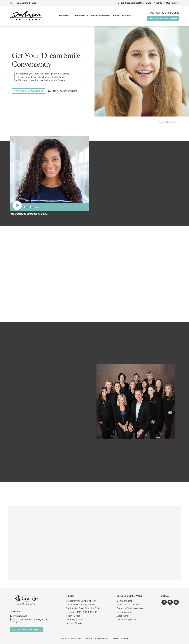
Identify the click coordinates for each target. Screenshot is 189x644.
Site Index (124, 638)
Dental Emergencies (127, 620)
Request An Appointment (162, 19)
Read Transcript (32, 207)
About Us (63, 16)
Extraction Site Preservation (130, 608)
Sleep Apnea (123, 616)
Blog (32, 3)
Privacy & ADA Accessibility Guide (96, 638)
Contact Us (20, 3)
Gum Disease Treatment (129, 605)
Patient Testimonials (100, 16)
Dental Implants (124, 601)
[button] (164, 602)
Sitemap (115, 638)
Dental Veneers (124, 612)
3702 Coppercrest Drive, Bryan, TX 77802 (141, 3)
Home (161, 122)
